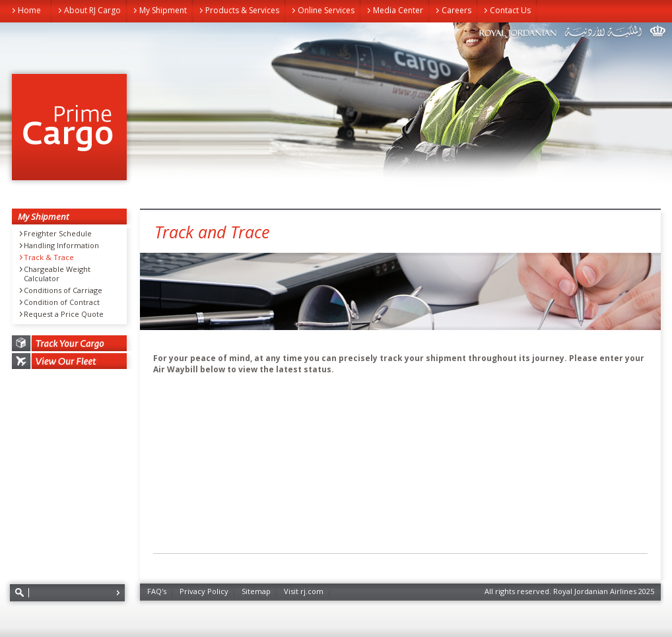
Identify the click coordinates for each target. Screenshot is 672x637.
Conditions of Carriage (63, 290)
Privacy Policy (204, 591)
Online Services (326, 10)
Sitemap (256, 591)
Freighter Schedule (58, 234)
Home (29, 10)
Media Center (398, 10)
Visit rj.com (304, 591)
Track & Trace (49, 257)
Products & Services (242, 10)
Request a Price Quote (64, 314)
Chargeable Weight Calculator (57, 274)
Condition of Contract (62, 302)
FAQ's (157, 591)
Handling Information (61, 246)
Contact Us (510, 10)
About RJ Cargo (92, 10)
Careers (456, 10)
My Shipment (163, 10)
